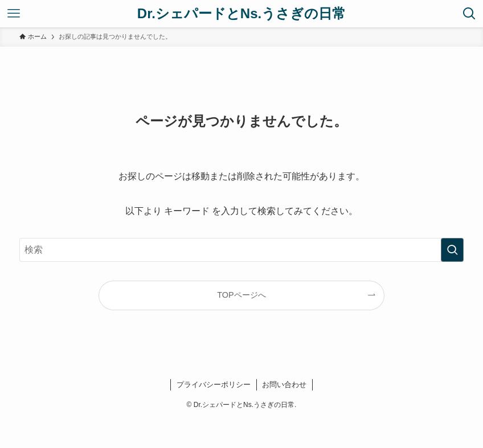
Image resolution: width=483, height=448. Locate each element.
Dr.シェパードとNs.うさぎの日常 (241, 14)
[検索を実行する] (452, 250)
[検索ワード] (241, 250)
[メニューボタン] (14, 14)
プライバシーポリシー (214, 385)
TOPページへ (241, 295)
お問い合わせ (284, 385)
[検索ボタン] (469, 14)
